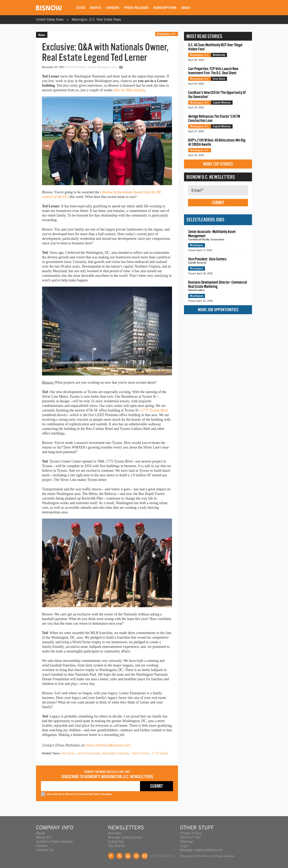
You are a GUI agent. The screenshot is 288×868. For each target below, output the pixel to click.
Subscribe (116, 841)
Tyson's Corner (140, 753)
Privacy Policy (191, 833)
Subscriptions (165, 8)
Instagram (136, 856)
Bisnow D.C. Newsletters (211, 177)
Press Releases (136, 8)
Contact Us (45, 850)
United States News (50, 20)
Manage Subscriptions (125, 837)
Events (96, 8)
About (186, 8)
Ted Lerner (68, 753)
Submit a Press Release (54, 841)
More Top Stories (218, 164)
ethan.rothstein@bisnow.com (107, 745)
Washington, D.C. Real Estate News (96, 20)
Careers (113, 8)
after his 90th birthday (129, 90)
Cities (81, 8)
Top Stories (117, 846)
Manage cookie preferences (201, 850)
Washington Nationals (116, 753)
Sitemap (186, 841)
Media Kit (44, 837)
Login (184, 846)
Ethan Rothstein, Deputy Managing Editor (92, 67)
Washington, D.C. (167, 34)
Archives (115, 833)
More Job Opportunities (218, 310)
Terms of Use (190, 837)
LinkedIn (128, 856)
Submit (218, 203)
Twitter (119, 856)
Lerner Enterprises (89, 753)
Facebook (111, 856)
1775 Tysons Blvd (154, 410)
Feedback (145, 856)
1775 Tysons (160, 753)
